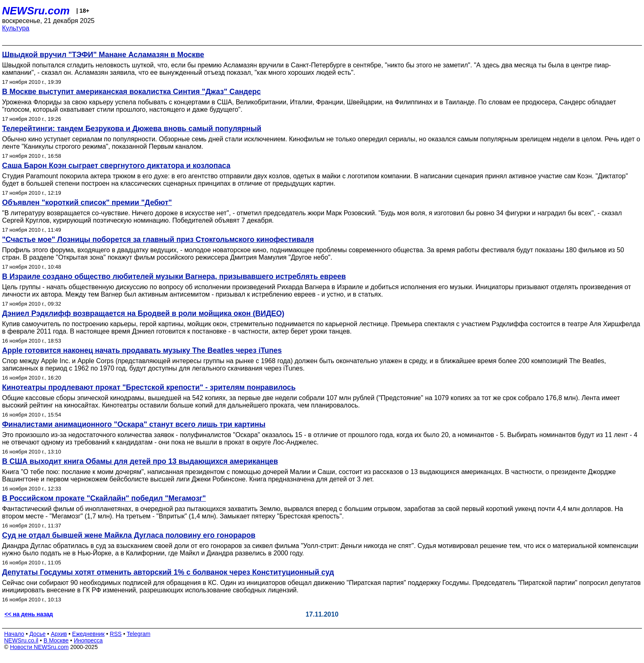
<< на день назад (29, 614)
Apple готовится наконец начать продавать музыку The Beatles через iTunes (142, 350)
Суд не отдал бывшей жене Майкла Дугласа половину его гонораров (129, 535)
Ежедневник (89, 634)
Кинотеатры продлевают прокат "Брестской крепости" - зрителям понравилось (149, 387)
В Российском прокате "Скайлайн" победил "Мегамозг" (104, 498)
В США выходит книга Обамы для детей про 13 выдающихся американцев (140, 461)
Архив (59, 634)
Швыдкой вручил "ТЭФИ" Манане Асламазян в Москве (103, 55)
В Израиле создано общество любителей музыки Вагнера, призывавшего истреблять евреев (174, 276)
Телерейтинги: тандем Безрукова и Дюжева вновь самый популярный (132, 129)
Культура (16, 28)
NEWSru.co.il (21, 640)
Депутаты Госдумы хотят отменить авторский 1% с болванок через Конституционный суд (168, 572)
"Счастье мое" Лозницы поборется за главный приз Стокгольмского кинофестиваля (158, 239)
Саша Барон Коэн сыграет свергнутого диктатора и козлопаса (116, 166)
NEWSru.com (36, 11)
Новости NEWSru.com (39, 647)
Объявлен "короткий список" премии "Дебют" (87, 203)
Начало (14, 634)
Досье (37, 634)
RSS (116, 634)
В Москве (56, 640)
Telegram (139, 634)
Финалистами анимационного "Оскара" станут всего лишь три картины (134, 424)
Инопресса (89, 640)
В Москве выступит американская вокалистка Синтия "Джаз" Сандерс (131, 92)
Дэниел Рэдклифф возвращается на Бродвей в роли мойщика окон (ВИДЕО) (143, 313)
